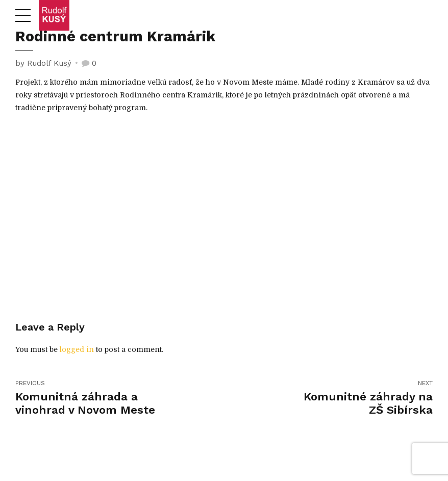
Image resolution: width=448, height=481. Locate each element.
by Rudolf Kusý (43, 63)
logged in (77, 349)
